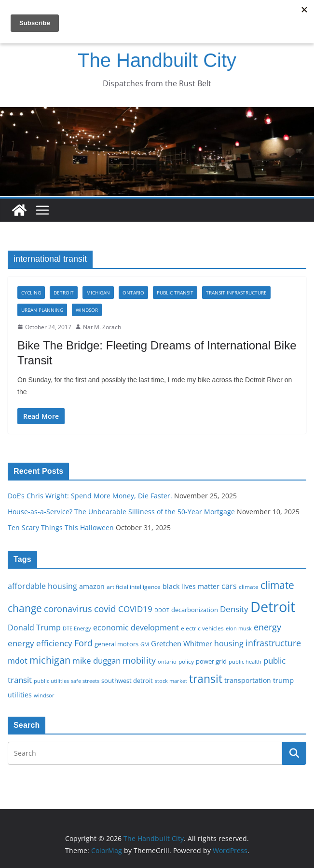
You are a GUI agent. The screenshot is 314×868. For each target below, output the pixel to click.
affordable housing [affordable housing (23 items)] (42, 586)
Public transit (175, 293)
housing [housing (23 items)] (229, 643)
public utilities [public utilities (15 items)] (51, 681)
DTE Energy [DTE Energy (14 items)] (77, 628)
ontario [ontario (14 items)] (167, 662)
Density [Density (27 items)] (234, 609)
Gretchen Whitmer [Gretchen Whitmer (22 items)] (182, 643)
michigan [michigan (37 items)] (50, 660)
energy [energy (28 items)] (267, 627)
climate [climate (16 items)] (249, 587)
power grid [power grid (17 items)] (211, 661)
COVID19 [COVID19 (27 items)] (135, 609)
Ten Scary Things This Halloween (61, 527)
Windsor (87, 310)
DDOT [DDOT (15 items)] (162, 610)
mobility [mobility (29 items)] (139, 660)
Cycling (31, 293)
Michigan (98, 293)
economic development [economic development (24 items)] (136, 628)
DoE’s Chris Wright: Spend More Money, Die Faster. (90, 496)
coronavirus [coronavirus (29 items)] (68, 609)
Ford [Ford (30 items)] (83, 643)
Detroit (64, 293)
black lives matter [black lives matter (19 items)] (191, 586)
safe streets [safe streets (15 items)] (85, 681)
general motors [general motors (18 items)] (116, 644)
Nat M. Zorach (102, 327)
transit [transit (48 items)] (206, 679)
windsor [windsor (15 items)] (44, 695)
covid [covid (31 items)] (105, 608)
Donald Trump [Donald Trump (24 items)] (34, 628)
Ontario (133, 293)
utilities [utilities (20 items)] (20, 695)
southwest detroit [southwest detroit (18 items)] (127, 681)
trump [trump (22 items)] (283, 680)
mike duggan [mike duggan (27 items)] (96, 661)
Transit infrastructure (236, 293)
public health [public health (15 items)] (245, 661)
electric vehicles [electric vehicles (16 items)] (202, 628)
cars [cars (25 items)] (229, 586)
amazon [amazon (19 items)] (92, 586)
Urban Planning (42, 310)
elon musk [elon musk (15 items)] (239, 628)
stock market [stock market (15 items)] (171, 681)
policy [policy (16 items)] (186, 661)
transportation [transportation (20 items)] (248, 680)
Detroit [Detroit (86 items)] (273, 607)
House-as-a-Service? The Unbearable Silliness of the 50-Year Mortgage (121, 512)
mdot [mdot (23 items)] (18, 661)
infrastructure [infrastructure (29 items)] (273, 643)
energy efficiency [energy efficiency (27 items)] (40, 643)
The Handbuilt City (157, 60)
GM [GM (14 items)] (145, 644)
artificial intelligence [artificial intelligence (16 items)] (134, 587)
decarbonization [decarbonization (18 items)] (195, 610)
